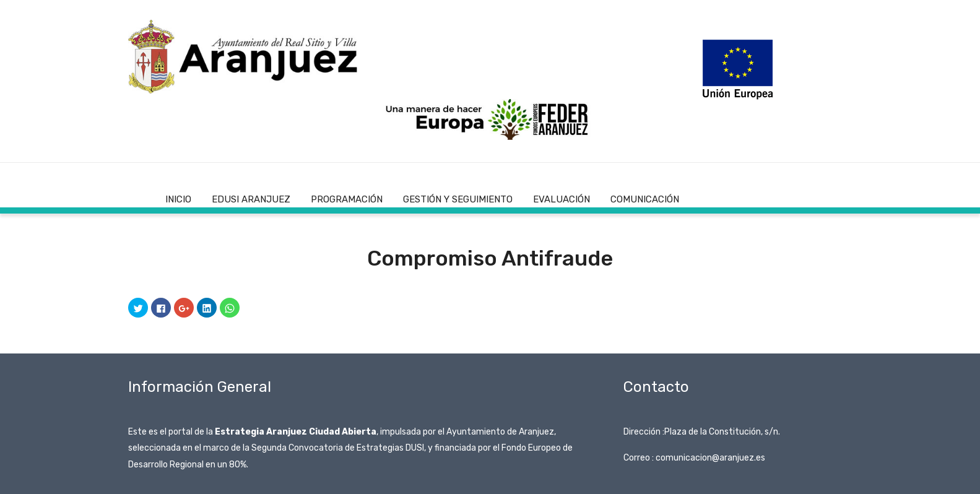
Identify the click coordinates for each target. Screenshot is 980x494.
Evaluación (562, 199)
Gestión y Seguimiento (458, 199)
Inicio (178, 199)
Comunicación (645, 199)
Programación (347, 199)
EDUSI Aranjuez (251, 199)
